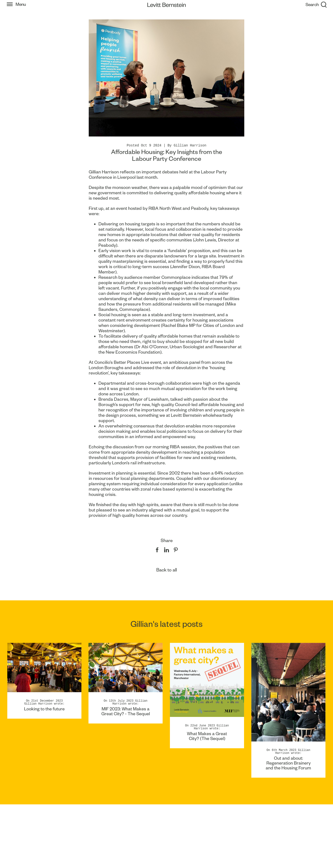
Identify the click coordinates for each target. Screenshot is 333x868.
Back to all (167, 570)
